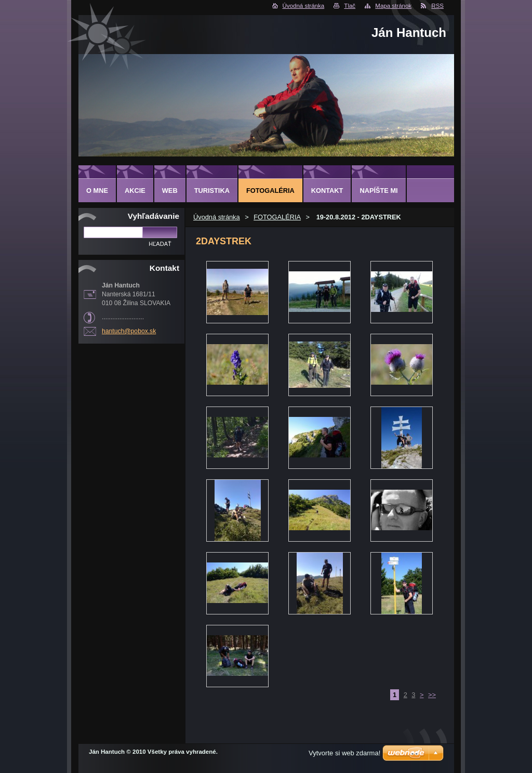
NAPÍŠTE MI (378, 191)
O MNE (97, 191)
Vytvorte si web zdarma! (344, 753)
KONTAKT (327, 191)
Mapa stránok (393, 6)
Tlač (350, 6)
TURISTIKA (212, 191)
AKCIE (135, 191)
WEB (170, 191)
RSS (437, 6)
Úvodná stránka (304, 6)
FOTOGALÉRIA (277, 217)
